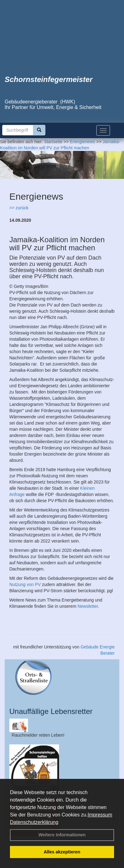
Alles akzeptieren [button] (62, 852)
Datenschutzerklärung (34, 822)
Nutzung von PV (25, 584)
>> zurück (19, 208)
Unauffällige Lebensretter (51, 711)
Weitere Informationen (62, 835)
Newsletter (87, 606)
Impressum (100, 815)
